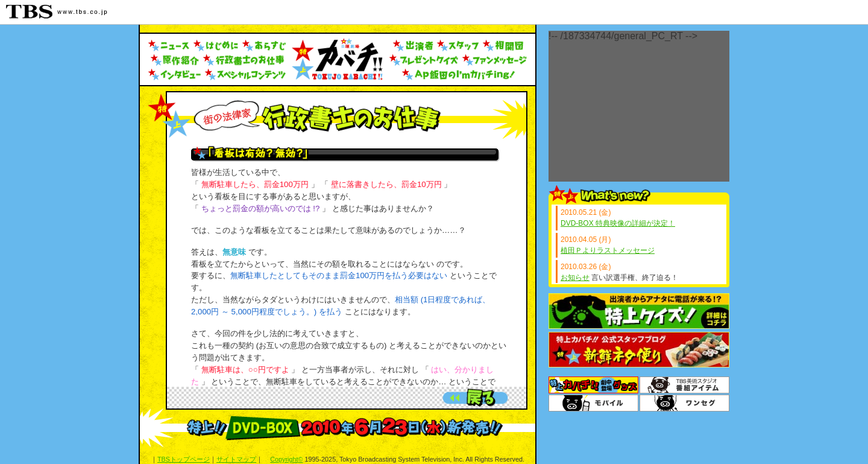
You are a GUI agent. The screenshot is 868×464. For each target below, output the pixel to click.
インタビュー (175, 75)
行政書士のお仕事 (245, 60)
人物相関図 (503, 46)
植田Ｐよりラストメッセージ (608, 250)
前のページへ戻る (475, 398)
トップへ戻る (337, 59)
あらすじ (265, 46)
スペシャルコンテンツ (246, 75)
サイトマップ (236, 459)
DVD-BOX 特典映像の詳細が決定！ (618, 223)
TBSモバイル (593, 403)
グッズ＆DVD (593, 385)
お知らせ (575, 278)
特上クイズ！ (639, 311)
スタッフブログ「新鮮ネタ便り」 (639, 350)
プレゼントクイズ (424, 60)
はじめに (216, 46)
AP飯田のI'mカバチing (459, 75)
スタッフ (458, 46)
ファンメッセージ (495, 60)
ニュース (169, 46)
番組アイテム (684, 385)
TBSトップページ (184, 459)
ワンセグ (684, 403)
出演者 (413, 46)
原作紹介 (174, 60)
